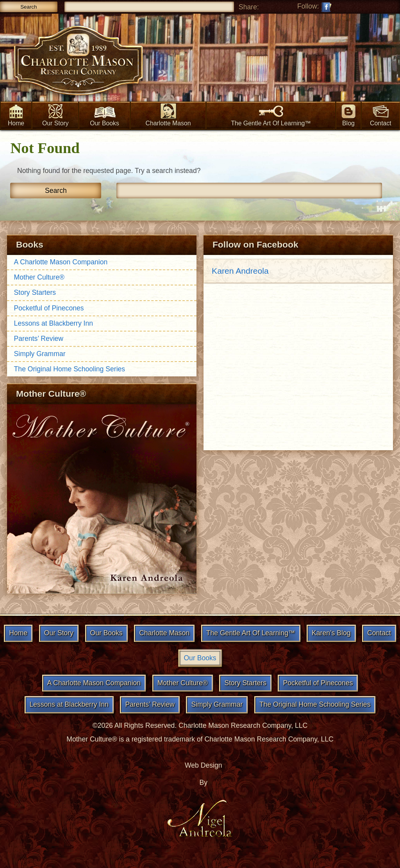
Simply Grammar (40, 354)
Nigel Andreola (200, 818)
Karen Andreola (240, 271)
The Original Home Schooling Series (70, 369)
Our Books (104, 115)
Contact (381, 115)
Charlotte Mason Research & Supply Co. (78, 62)
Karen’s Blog (331, 633)
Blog (348, 115)
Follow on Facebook (326, 7)
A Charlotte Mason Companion (61, 262)
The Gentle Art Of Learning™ (271, 115)
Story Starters (35, 292)
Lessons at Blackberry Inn (54, 323)
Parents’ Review (39, 339)
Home (16, 115)
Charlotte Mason (168, 115)
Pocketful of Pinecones (49, 308)
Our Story (55, 115)
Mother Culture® (39, 277)
